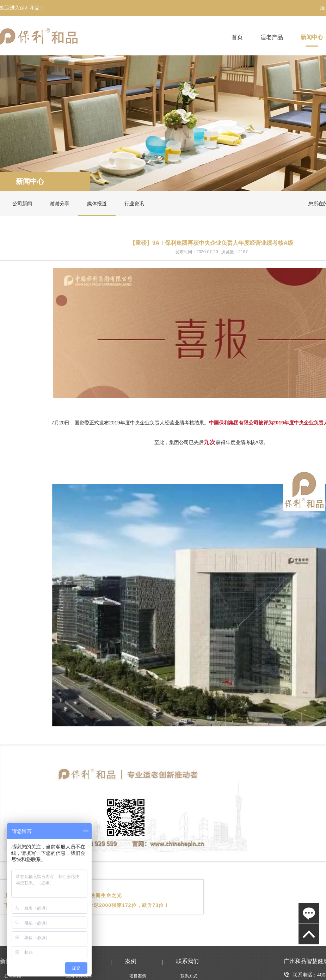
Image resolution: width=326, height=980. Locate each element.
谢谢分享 (60, 204)
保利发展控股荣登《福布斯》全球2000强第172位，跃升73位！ (94, 905)
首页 (237, 37)
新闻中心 (312, 37)
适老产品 (272, 37)
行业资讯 (134, 204)
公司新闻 (22, 204)
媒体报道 (97, 204)
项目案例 (138, 976)
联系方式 (189, 976)
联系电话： (300, 975)
